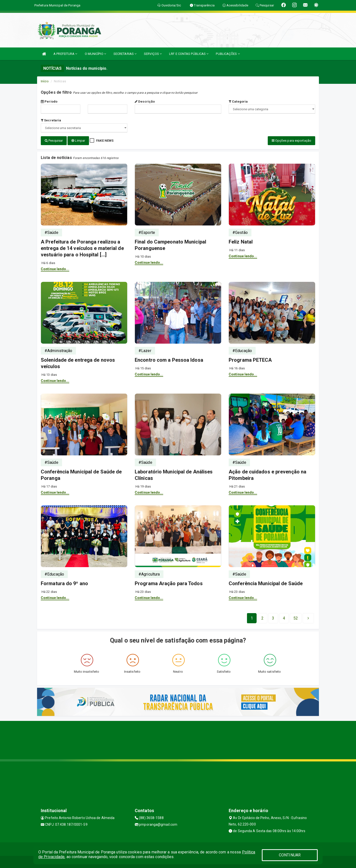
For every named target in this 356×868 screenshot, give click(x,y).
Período (49, 101)
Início (45, 81)
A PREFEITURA (65, 54)
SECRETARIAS (125, 54)
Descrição (145, 101)
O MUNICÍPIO (95, 54)
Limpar (78, 141)
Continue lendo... (55, 269)
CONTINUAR (290, 855)
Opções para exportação (291, 141)
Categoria (238, 101)
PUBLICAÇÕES (228, 54)
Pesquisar (54, 141)
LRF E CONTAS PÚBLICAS (189, 54)
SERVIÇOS (153, 54)
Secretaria (51, 120)
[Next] (296, 618)
